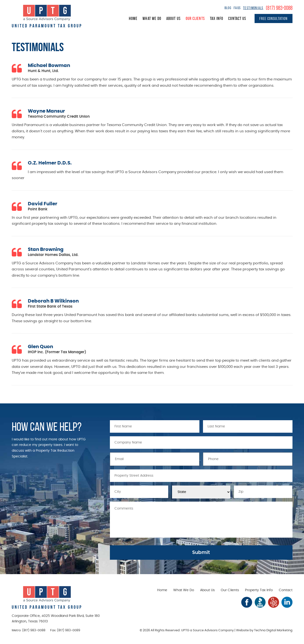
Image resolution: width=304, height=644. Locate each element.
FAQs (237, 8)
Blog (228, 8)
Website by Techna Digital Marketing (264, 630)
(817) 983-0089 (69, 630)
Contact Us (237, 18)
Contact (286, 590)
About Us (173, 18)
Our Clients (195, 18)
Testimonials (253, 8)
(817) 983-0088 (279, 8)
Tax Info (217, 18)
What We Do (152, 18)
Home (133, 18)
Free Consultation (273, 18)
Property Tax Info (259, 590)
